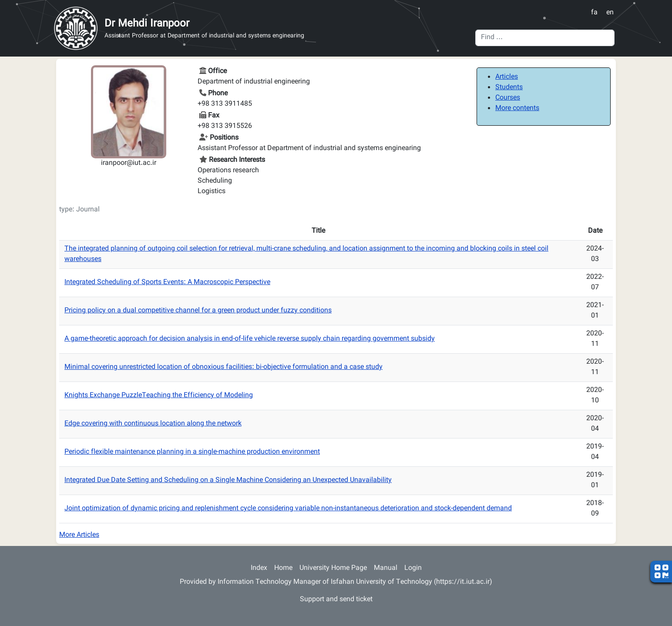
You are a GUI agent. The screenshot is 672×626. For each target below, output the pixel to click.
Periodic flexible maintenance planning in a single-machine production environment (192, 452)
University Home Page (333, 568)
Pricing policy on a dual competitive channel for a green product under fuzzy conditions (198, 311)
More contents (517, 109)
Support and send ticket (336, 600)
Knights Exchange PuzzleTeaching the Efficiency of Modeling (159, 396)
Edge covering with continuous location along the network (153, 424)
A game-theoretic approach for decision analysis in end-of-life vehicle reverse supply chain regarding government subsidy (250, 339)
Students (509, 88)
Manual (386, 568)
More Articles (79, 535)
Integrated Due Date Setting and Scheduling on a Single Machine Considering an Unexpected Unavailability (228, 480)
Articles (507, 77)
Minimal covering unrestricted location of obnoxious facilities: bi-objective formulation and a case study (223, 367)
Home (283, 568)
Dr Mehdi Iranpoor (147, 24)
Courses (508, 98)
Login (413, 568)
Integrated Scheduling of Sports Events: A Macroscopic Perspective (167, 283)
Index (259, 568)
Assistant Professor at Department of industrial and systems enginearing (204, 36)
